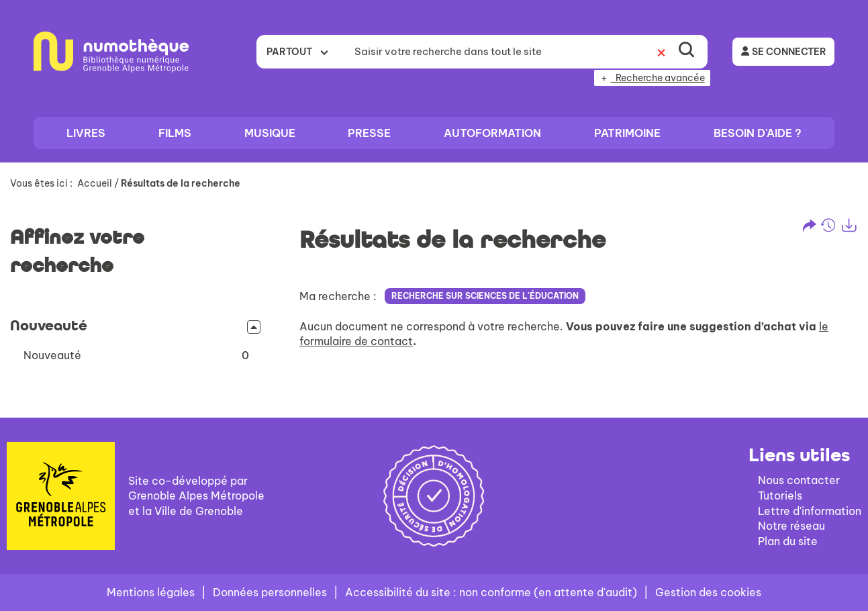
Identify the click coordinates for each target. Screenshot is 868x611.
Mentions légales (151, 592)
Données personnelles (270, 592)
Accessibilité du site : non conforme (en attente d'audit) (491, 592)
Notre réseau (791, 526)
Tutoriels (780, 496)
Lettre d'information (810, 511)
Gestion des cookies (708, 592)
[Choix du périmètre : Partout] (301, 52)
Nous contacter (799, 480)
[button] (136, 356)
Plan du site (788, 541)
